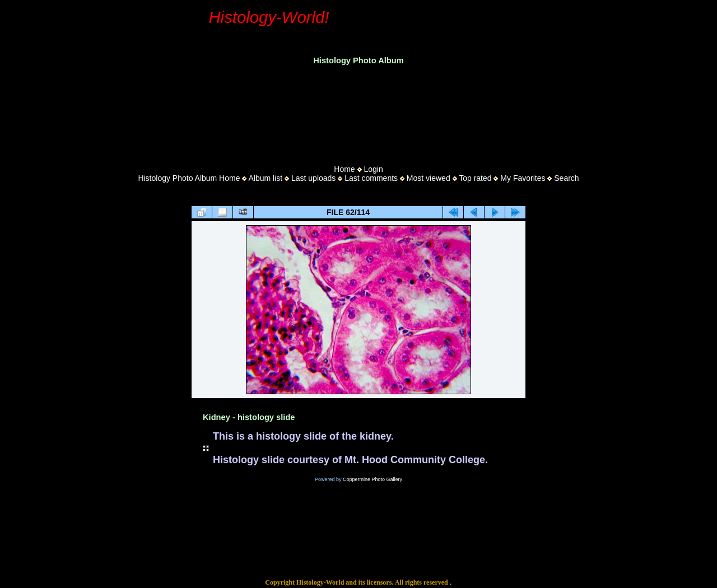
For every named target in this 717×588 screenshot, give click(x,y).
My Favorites (523, 178)
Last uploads (313, 178)
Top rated (475, 178)
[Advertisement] (358, 111)
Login (373, 169)
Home (344, 169)
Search (566, 178)
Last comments (371, 178)
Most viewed (429, 178)
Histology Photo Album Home (189, 178)
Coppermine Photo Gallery (373, 479)
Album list (265, 178)
